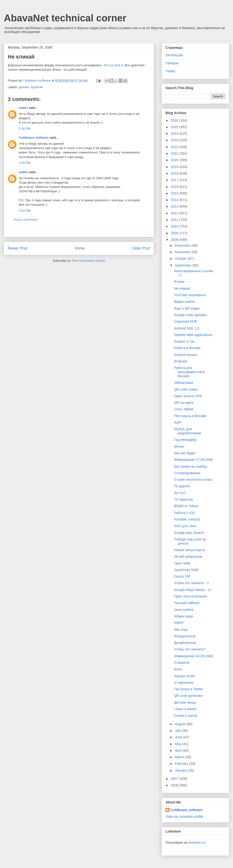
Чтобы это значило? (190, 649)
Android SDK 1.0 (187, 328)
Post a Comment (26, 220)
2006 (175, 785)
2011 (175, 220)
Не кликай (182, 288)
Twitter (171, 71)
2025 (175, 127)
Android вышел (186, 355)
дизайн (24, 87)
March (180, 757)
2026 (175, 120)
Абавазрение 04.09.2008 (193, 656)
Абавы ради (183, 616)
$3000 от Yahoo (186, 506)
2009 (175, 233)
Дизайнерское (185, 643)
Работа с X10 (184, 513)
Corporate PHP (186, 321)
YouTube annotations (190, 295)
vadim (23, 108)
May (178, 744)
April (179, 750)
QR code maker (186, 389)
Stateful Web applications (193, 335)
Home (80, 248)
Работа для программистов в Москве (189, 372)
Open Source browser (191, 596)
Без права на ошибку (191, 466)
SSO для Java (185, 526)
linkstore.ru (197, 843)
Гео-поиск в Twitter (189, 689)
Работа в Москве (187, 348)
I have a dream (185, 709)
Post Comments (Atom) (88, 261)
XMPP (179, 623)
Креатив (37, 87)
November (183, 252)
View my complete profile (184, 817)
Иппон (179, 447)
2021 (175, 153)
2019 (175, 167)
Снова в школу (186, 716)
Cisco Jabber (184, 409)
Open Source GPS (188, 396)
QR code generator (188, 696)
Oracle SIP (182, 576)
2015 (175, 193)
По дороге (182, 486)
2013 (175, 206)
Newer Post (18, 248)
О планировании (187, 473)
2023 (175, 140)
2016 (175, 187)
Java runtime (184, 610)
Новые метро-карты (190, 550)
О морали (182, 663)
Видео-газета (184, 302)
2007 (175, 779)
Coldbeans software (34, 138)
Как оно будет (185, 453)
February (182, 764)
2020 (175, 160)
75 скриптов (183, 499)
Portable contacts (187, 519)
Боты (178, 669)
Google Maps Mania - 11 (193, 590)
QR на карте (184, 403)
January (181, 770)
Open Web (182, 563)
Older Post (141, 248)
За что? (180, 493)
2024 (175, 134)
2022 (175, 147)
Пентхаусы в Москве (190, 416)
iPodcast (181, 361)
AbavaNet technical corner (65, 18)
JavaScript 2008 (186, 570)
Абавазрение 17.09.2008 (193, 460)
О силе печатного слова (193, 480)
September (183, 265)
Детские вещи (185, 702)
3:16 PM (25, 129)
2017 (175, 180)
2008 (175, 240)
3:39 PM (25, 163)
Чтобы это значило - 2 (191, 583)
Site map (181, 630)
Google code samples (190, 315)
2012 (175, 213)
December (183, 245)
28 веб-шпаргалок (188, 556)
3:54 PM (25, 211)
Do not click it (113, 65)
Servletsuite (174, 55)
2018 (175, 173)
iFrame (179, 282)
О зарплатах (184, 683)
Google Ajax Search (189, 533)
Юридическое (185, 636)
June (179, 737)
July (178, 731)
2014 (175, 200)
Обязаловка (183, 383)
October (181, 259)
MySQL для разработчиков (187, 431)
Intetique (172, 63)
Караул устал (184, 676)
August (180, 724)
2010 (175, 226)
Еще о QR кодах (187, 308)
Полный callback (187, 603)
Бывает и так (184, 341)
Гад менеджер (185, 440)
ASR (178, 422)
